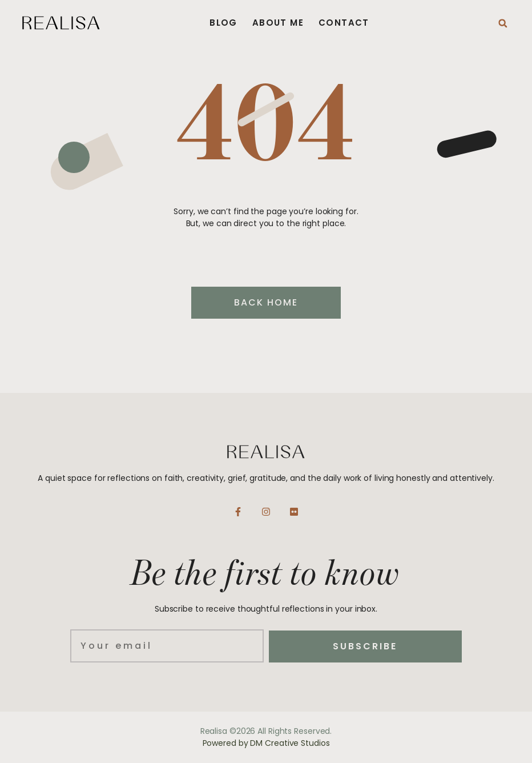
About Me (278, 23)
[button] (503, 23)
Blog (223, 23)
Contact (344, 23)
